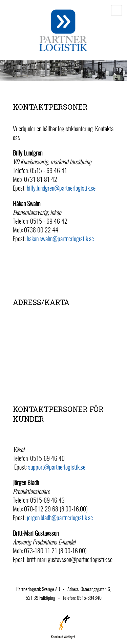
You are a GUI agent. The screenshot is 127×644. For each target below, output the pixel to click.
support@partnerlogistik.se (57, 468)
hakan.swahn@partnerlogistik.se (60, 240)
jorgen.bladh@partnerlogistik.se (60, 519)
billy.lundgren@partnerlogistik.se (61, 189)
